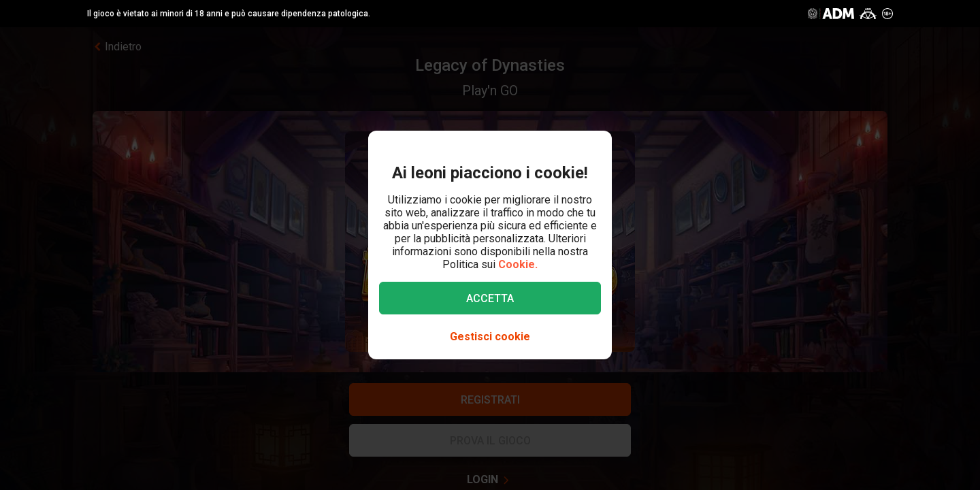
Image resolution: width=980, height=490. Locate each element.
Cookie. (518, 264)
